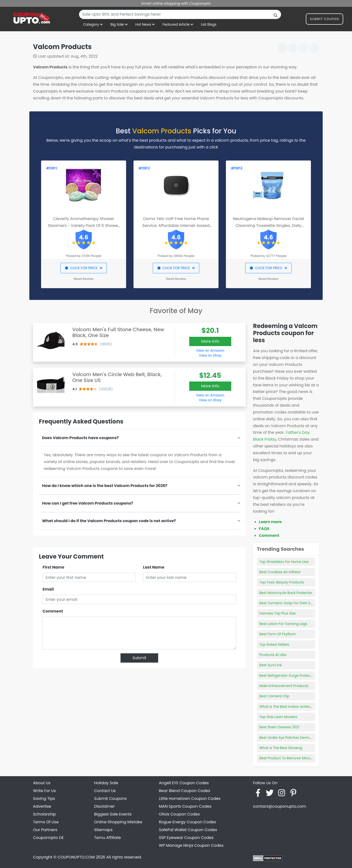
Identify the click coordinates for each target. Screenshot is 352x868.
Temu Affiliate (107, 838)
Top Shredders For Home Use (284, 562)
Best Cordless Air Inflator (280, 572)
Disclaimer (104, 806)
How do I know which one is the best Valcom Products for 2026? (105, 486)
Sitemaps (103, 830)
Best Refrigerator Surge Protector (287, 676)
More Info (210, 341)
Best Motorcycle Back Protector (286, 593)
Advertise (42, 806)
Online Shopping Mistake (118, 822)
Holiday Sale (106, 783)
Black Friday (265, 439)
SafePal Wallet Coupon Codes (188, 830)
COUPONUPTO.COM (76, 857)
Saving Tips (44, 799)
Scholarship (44, 814)
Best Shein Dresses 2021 (279, 727)
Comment (53, 611)
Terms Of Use (46, 822)
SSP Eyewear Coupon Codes (186, 838)
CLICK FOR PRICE (83, 268)
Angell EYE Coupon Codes (184, 783)
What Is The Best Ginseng (281, 748)
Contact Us (105, 791)
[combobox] (180, 14)
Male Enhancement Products (284, 686)
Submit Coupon (324, 20)
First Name (53, 567)
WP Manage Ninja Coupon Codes (191, 845)
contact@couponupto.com (280, 806)
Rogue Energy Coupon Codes (187, 822)
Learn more (270, 522)
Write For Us (44, 791)
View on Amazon (210, 350)
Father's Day (298, 432)
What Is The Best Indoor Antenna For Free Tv (297, 707)
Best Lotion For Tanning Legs (283, 624)
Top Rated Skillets (274, 645)
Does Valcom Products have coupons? (80, 438)
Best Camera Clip (274, 696)
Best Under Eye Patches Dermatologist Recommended (306, 738)
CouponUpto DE (48, 838)
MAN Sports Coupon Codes (185, 806)
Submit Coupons (110, 799)
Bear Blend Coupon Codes (185, 791)
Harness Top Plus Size (277, 613)
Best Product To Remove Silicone (287, 758)
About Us (42, 783)
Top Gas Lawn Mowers (278, 717)
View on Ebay (210, 355)
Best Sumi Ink (271, 665)
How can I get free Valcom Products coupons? (88, 503)
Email (48, 589)
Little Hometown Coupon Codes (190, 799)
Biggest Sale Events (113, 814)
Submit (139, 658)
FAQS (264, 529)
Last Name (154, 567)
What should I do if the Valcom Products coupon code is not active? (109, 521)
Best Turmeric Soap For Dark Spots (289, 603)
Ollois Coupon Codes (179, 814)
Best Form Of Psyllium (278, 634)
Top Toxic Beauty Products (282, 582)
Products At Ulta (273, 655)
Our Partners (45, 830)
